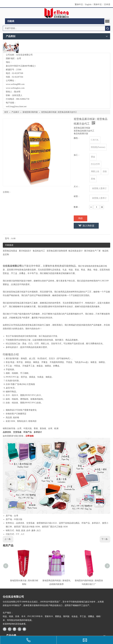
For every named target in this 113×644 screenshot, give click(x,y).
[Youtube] (24, 629)
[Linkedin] (14, 629)
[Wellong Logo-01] (57, 13)
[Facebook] (5, 629)
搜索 (108, 28)
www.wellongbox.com (15, 88)
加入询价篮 (88, 226)
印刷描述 (9, 245)
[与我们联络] (11, 47)
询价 (80, 218)
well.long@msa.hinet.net (16, 106)
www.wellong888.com (15, 84)
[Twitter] (19, 629)
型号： (8, 238)
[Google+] (10, 629)
